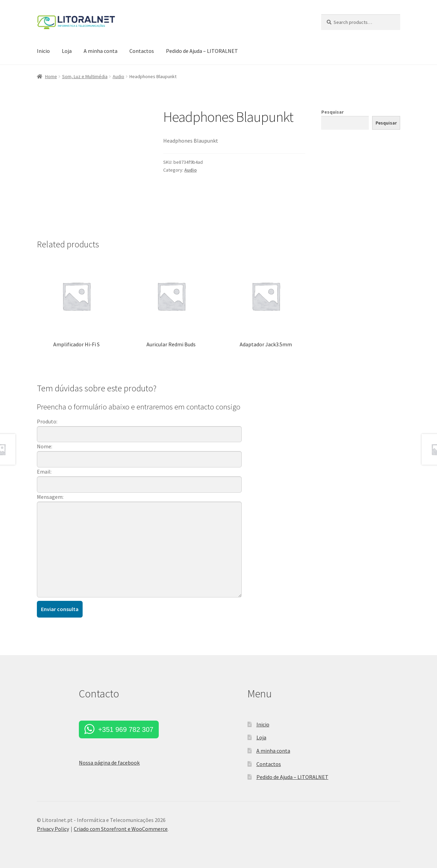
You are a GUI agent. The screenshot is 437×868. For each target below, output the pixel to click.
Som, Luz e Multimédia (85, 76)
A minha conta (101, 51)
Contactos (142, 51)
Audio (118, 76)
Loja (67, 51)
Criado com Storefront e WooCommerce (121, 829)
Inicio (43, 51)
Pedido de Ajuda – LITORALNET (202, 51)
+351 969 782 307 (126, 729)
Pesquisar (333, 112)
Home (51, 76)
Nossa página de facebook (109, 763)
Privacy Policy (53, 829)
